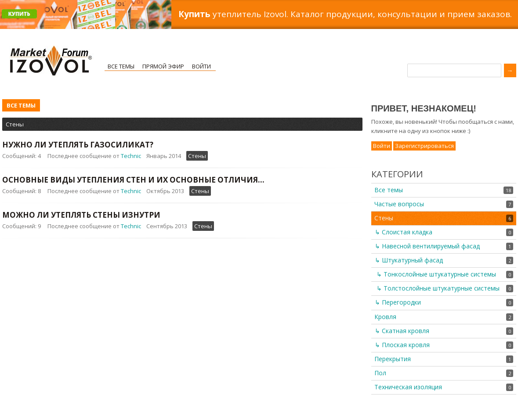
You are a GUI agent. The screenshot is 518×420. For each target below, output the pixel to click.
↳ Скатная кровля (402, 331)
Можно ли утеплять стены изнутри (81, 215)
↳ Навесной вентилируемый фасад (427, 246)
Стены (15, 124)
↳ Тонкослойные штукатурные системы (436, 274)
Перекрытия (393, 359)
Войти (201, 66)
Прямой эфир (163, 66)
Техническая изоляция (408, 387)
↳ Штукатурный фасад (409, 260)
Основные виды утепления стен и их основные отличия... (133, 180)
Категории (397, 174)
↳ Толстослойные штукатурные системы (438, 288)
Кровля (385, 317)
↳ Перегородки (398, 302)
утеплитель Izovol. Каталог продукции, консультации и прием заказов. (345, 14)
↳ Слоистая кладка (404, 232)
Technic (131, 156)
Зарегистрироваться (424, 146)
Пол (380, 373)
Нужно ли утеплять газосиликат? (78, 145)
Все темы (121, 66)
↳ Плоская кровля (402, 345)
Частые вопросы (399, 204)
